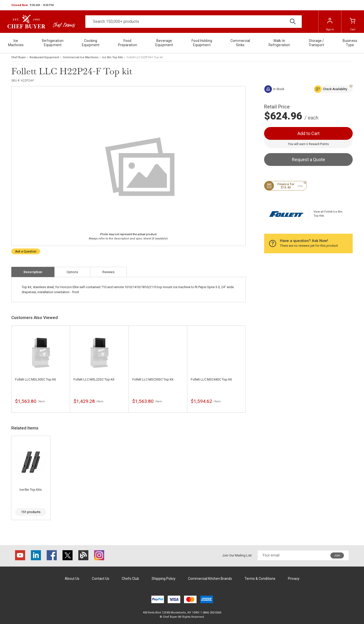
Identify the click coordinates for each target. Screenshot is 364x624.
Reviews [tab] (108, 272)
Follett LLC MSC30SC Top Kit (153, 379)
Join (337, 555)
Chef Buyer (19, 57)
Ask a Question (26, 252)
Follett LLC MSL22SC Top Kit (94, 379)
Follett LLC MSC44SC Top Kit (211, 379)
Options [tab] (72, 272)
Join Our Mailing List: (237, 555)
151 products (31, 512)
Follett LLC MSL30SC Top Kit (36, 379)
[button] (33, 5)
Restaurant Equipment (44, 57)
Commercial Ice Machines (81, 57)
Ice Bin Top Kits (112, 57)
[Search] (194, 22)
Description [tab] (33, 272)
